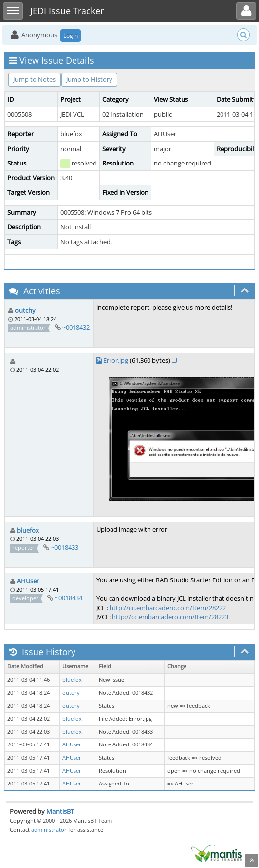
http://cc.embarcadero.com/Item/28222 (168, 608)
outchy (25, 310)
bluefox (28, 530)
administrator (49, 830)
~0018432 (76, 327)
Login (71, 35)
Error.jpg (116, 360)
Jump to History (89, 79)
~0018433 (65, 547)
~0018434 (69, 598)
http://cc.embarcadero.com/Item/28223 (170, 617)
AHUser (28, 581)
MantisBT (60, 811)
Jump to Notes (35, 79)
